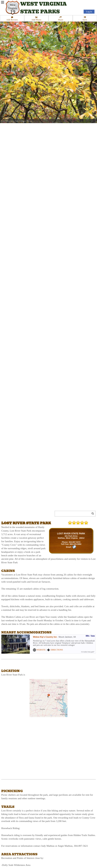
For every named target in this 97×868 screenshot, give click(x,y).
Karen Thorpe (27, 121)
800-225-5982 (76, 544)
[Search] (74, 514)
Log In (89, 12)
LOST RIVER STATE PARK (71, 534)
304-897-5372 (75, 542)
